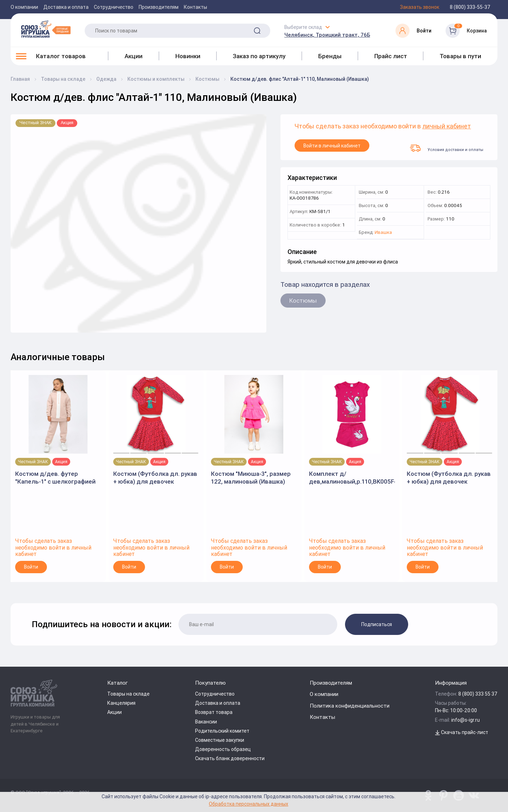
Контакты (195, 7)
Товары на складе (128, 694)
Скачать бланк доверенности (230, 758)
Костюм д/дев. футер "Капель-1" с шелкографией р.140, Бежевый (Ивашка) (55, 478)
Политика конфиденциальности (350, 706)
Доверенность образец (223, 749)
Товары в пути (460, 56)
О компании (24, 7)
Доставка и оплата (66, 7)
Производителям (159, 7)
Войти (31, 567)
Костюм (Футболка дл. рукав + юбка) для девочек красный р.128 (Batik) (449, 478)
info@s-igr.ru (465, 720)
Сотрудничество (114, 7)
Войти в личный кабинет (332, 146)
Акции (134, 56)
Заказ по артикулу (259, 56)
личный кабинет (447, 126)
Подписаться (377, 624)
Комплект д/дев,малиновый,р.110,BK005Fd (352, 478)
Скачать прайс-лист (462, 732)
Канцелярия (121, 703)
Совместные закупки (220, 740)
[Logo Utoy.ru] (46, 29)
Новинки (188, 56)
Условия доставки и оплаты (447, 148)
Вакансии (206, 722)
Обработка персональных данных (249, 804)
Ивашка (383, 233)
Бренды (330, 56)
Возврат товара (214, 712)
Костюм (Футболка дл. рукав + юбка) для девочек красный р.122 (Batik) (155, 478)
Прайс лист (391, 56)
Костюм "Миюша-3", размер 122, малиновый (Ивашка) (251, 478)
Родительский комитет (222, 731)
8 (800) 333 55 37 (478, 694)
